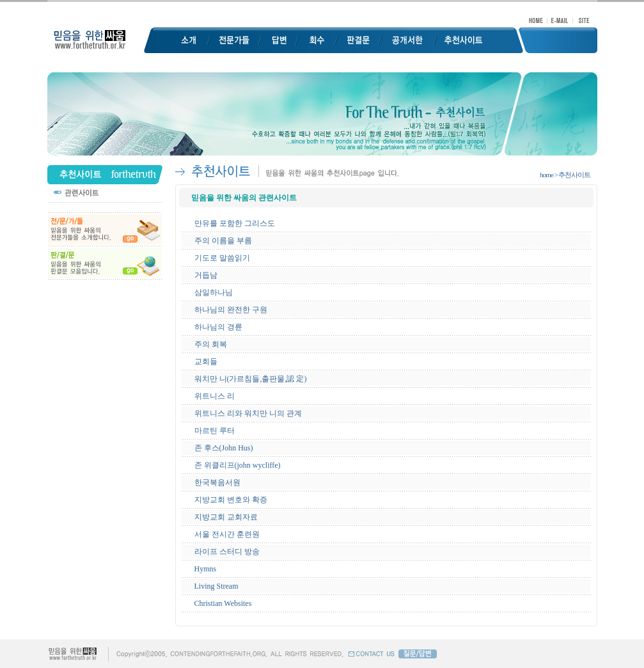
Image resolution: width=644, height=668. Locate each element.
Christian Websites (223, 603)
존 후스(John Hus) (224, 448)
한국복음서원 (217, 482)
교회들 (206, 362)
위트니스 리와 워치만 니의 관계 (248, 413)
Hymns (206, 569)
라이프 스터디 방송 (227, 552)
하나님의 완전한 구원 (231, 310)
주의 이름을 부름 (223, 241)
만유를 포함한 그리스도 (235, 223)
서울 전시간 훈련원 (227, 534)
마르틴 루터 (215, 431)
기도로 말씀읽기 (222, 258)
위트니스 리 (215, 396)
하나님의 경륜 (218, 327)
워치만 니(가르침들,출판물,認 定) (251, 379)
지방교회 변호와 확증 (231, 500)
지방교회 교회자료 (226, 517)
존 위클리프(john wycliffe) (238, 465)
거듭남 (206, 275)
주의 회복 (211, 344)
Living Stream (216, 586)
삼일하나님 (214, 292)
